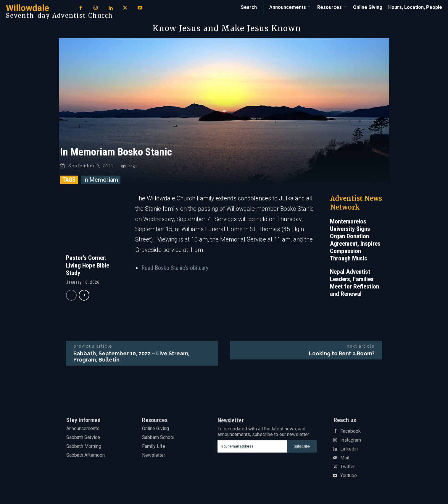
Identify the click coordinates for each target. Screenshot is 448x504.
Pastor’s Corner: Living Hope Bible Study (88, 265)
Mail (345, 458)
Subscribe (302, 446)
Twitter (348, 467)
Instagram (351, 440)
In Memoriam (101, 180)
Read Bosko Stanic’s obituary (175, 268)
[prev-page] (71, 295)
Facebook (350, 432)
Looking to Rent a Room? (342, 353)
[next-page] (84, 295)
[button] (249, 7)
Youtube (349, 476)
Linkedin (349, 449)
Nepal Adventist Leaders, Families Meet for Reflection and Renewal (354, 283)
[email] (252, 446)
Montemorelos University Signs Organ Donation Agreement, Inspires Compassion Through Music (355, 240)
